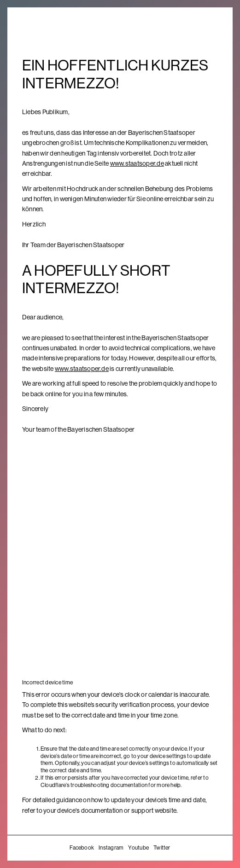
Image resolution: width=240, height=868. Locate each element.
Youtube (138, 848)
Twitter (162, 848)
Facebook (82, 848)
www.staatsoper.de (137, 163)
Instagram (111, 848)
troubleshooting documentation (109, 785)
